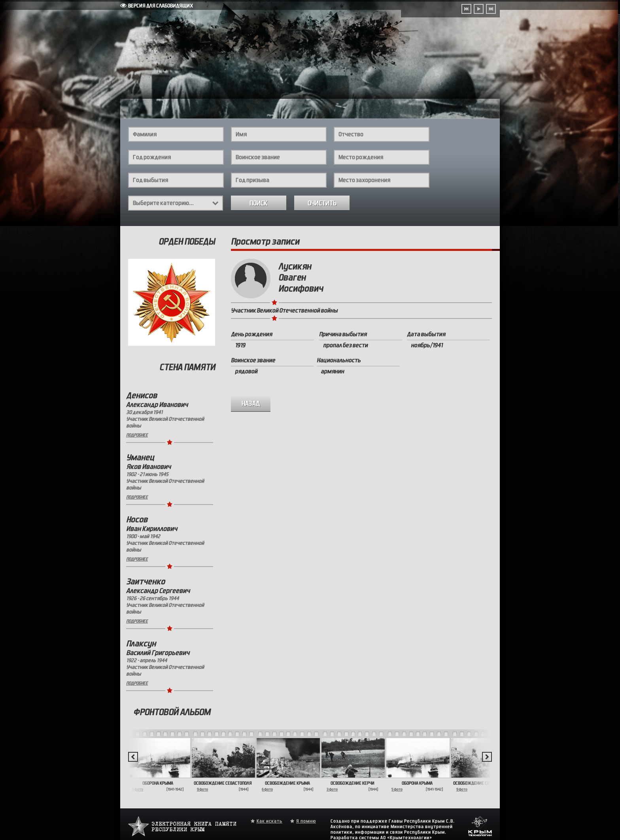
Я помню (306, 821)
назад (251, 404)
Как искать (269, 821)
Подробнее (137, 435)
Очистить (322, 203)
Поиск (259, 203)
